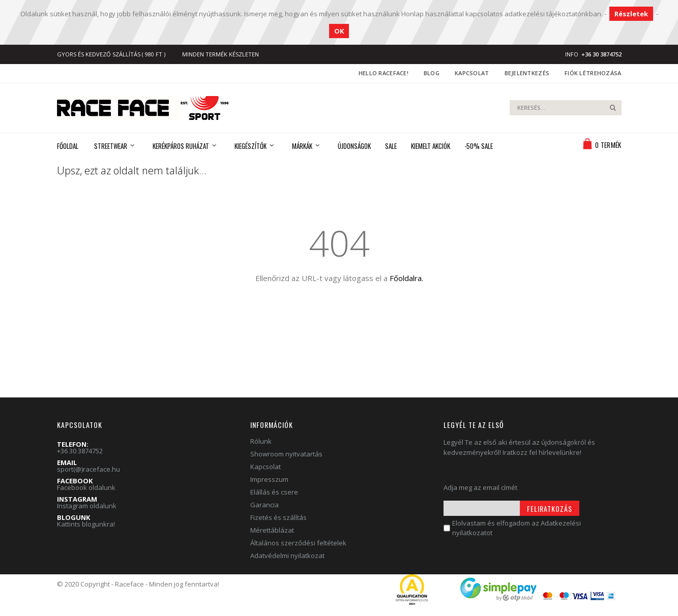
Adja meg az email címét (480, 487)
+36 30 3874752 (80, 451)
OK (339, 31)
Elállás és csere (274, 492)
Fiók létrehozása (593, 73)
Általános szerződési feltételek (298, 543)
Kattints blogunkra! (86, 524)
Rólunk (261, 441)
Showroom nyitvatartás (286, 454)
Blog (432, 73)
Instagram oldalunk (87, 506)
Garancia (264, 505)
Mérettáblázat (272, 530)
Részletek (631, 14)
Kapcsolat (472, 73)
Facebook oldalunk (86, 487)
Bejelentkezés (527, 73)
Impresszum (269, 479)
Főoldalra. (406, 278)
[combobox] (566, 108)
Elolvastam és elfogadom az (517, 528)
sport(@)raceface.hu (89, 469)
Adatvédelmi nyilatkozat (287, 556)
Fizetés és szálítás (278, 517)
